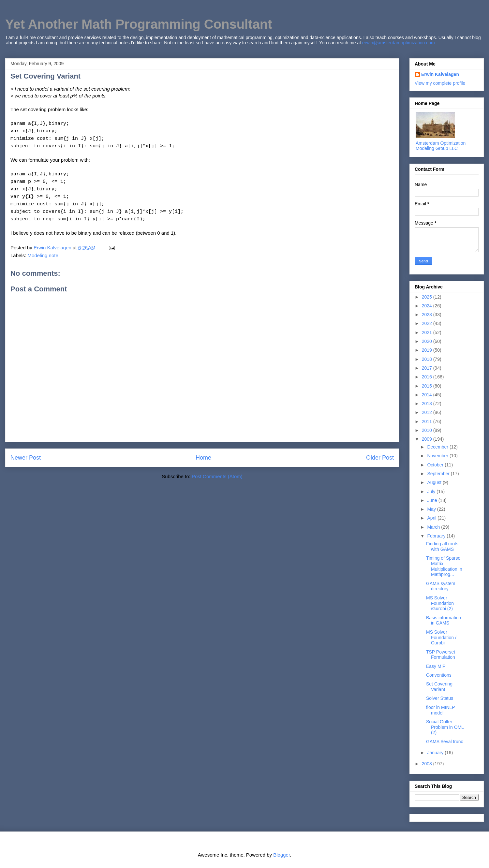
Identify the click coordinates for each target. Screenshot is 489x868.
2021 (428, 332)
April (432, 518)
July (432, 492)
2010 (428, 430)
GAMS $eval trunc (445, 742)
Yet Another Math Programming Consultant (139, 24)
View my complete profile (440, 83)
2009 (428, 439)
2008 (428, 764)
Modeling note (43, 255)
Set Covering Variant (439, 687)
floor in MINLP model (440, 710)
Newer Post (26, 458)
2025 (428, 297)
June (433, 500)
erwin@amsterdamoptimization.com (399, 43)
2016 (428, 377)
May (432, 509)
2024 (428, 306)
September (439, 474)
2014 (428, 395)
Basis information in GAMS (444, 620)
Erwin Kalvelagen (440, 74)
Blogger (282, 855)
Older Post (380, 458)
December (438, 447)
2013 (428, 404)
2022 (428, 323)
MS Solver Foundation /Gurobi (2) (440, 603)
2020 (428, 341)
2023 (428, 315)
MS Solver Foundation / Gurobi (441, 638)
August (435, 482)
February (437, 536)
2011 (428, 421)
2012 (428, 412)
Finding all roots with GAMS (442, 546)
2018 (428, 359)
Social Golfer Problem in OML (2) (445, 727)
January (436, 753)
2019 (428, 350)
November (438, 456)
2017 (428, 368)
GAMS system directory (441, 586)
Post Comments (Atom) (217, 476)
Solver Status (440, 698)
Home (203, 458)
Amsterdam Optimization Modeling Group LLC (441, 146)
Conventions (439, 675)
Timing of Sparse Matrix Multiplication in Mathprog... (444, 566)
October (436, 465)
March (434, 527)
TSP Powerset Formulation (441, 655)
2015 (428, 386)
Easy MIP (436, 666)
